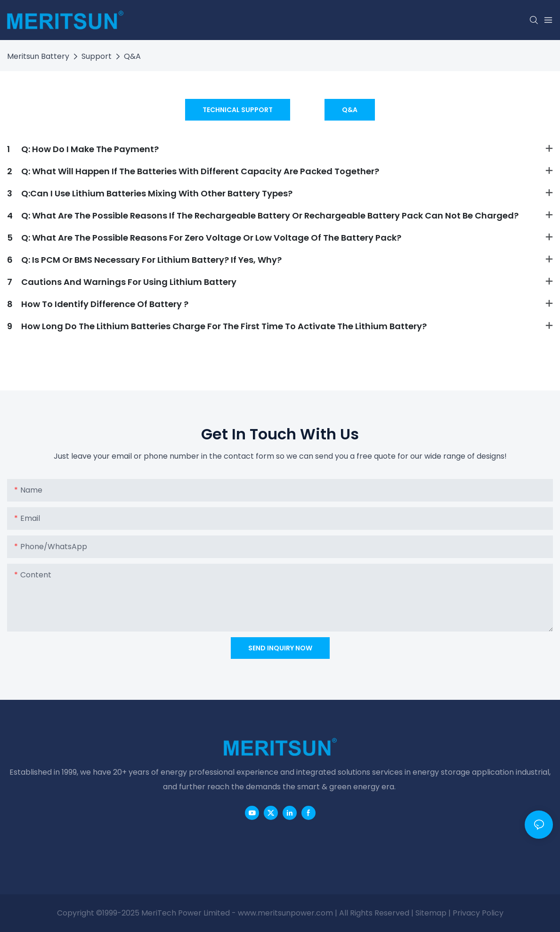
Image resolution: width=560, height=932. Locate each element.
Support (97, 56)
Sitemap (431, 913)
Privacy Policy (478, 913)
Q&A (132, 56)
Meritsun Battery (38, 56)
